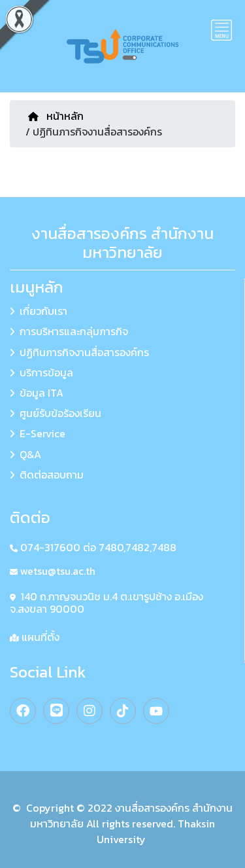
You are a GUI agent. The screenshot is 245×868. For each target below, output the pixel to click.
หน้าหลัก (56, 116)
